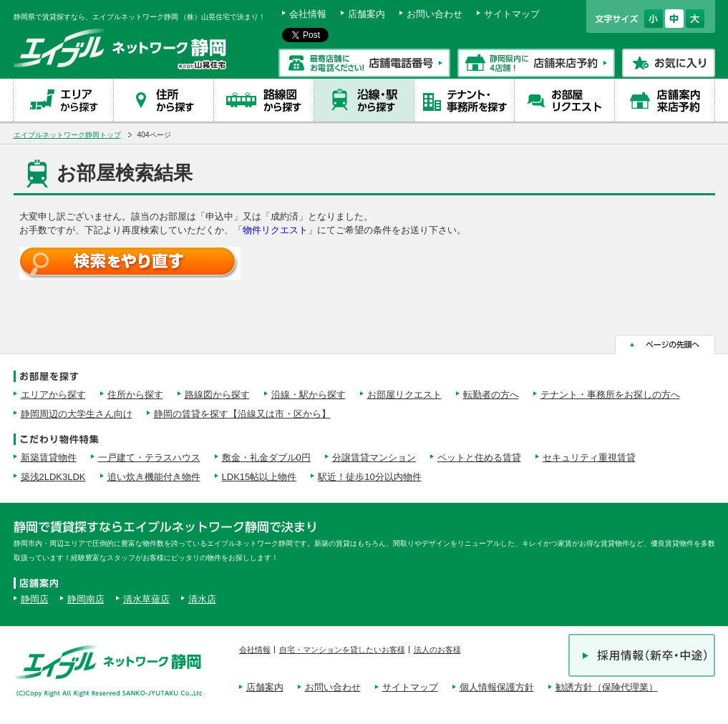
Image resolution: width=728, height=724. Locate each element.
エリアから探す (53, 395)
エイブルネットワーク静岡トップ (67, 135)
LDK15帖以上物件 (259, 477)
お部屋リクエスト (404, 395)
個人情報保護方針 (497, 687)
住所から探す (135, 395)
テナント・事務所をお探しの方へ (610, 395)
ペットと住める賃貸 (479, 458)
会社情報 (308, 14)
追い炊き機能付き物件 (154, 477)
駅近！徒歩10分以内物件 (369, 477)
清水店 (202, 599)
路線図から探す (217, 395)
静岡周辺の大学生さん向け (77, 414)
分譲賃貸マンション (374, 458)
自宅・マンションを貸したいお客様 (342, 650)
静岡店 (35, 599)
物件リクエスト (275, 230)
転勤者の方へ (491, 395)
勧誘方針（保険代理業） (607, 687)
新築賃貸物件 (49, 458)
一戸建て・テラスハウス (149, 458)
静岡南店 (86, 599)
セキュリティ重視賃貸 (589, 458)
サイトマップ (512, 14)
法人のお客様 (437, 650)
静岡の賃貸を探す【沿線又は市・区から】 (242, 414)
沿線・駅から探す (309, 395)
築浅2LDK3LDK (53, 477)
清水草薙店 (146, 599)
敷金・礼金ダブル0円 (266, 458)
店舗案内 (367, 14)
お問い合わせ (435, 14)
